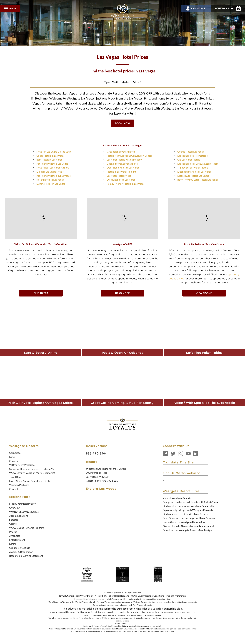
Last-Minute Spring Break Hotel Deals (30, 481)
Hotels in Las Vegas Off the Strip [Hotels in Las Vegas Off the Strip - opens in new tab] (54, 152)
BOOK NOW (123, 123)
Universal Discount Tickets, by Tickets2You (32, 469)
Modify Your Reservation (23, 504)
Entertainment (17, 540)
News (12, 457)
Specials (14, 520)
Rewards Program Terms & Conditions (101, 626)
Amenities (15, 536)
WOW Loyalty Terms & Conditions (147, 596)
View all (177, 498)
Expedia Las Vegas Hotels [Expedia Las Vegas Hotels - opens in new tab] (50, 172)
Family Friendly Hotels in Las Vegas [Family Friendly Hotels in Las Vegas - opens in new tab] (126, 184)
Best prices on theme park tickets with (190, 502)
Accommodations (19, 516)
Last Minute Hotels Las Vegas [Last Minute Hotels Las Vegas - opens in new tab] (193, 176)
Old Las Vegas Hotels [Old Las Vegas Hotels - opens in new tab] (189, 160)
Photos (13, 532)
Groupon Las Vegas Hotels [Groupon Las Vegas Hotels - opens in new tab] (121, 152)
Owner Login (196, 8)
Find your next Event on (185, 514)
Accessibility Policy (104, 596)
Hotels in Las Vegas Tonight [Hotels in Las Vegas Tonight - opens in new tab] (121, 172)
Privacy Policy (86, 596)
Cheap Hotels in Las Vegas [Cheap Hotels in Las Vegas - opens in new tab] (50, 156)
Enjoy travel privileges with (188, 510)
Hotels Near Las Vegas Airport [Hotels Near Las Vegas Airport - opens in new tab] (53, 167)
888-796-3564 (96, 453)
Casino (13, 524)
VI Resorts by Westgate (22, 465)
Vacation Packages (19, 485)
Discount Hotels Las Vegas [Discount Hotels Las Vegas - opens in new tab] (121, 180)
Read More (122, 293)
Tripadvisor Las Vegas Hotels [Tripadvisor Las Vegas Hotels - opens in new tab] (193, 167)
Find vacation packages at (190, 506)
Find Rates (41, 293)
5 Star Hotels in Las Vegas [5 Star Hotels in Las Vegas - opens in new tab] (50, 180)
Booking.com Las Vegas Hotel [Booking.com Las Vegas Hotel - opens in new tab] (123, 164)
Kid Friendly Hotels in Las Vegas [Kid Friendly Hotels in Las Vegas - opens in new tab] (54, 176)
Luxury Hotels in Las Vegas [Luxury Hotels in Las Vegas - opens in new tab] (51, 184)
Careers (13, 461)
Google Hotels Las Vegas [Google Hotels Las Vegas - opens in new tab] (191, 152)
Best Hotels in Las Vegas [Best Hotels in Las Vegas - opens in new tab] (49, 160)
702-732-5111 (110, 481)
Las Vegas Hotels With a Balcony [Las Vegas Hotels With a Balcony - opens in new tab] (124, 160)
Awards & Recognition (21, 552)
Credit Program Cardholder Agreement (134, 626)
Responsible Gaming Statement (26, 556)
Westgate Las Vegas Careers (24, 512)
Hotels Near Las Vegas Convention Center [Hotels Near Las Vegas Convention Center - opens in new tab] (129, 156)
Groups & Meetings (20, 548)
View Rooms (204, 293)
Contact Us (15, 489)
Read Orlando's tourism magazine (189, 518)
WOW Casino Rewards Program (27, 528)
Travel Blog (15, 477)
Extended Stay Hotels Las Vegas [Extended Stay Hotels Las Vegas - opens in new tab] (194, 172)
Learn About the (184, 522)
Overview (14, 508)
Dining (13, 544)
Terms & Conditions (68, 596)
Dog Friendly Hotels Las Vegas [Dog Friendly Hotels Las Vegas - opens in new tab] (123, 167)
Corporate (15, 453)
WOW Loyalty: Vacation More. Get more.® (32, 473)
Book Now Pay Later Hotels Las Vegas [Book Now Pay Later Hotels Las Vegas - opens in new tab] (198, 180)
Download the (187, 530)
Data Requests (122, 596)
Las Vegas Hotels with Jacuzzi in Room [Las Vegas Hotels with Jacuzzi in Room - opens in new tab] (198, 164)
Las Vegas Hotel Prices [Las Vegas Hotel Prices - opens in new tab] (119, 176)
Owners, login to (188, 526)
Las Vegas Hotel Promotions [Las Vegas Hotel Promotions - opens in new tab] (192, 156)
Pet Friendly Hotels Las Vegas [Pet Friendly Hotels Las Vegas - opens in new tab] (52, 164)
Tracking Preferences (176, 596)
